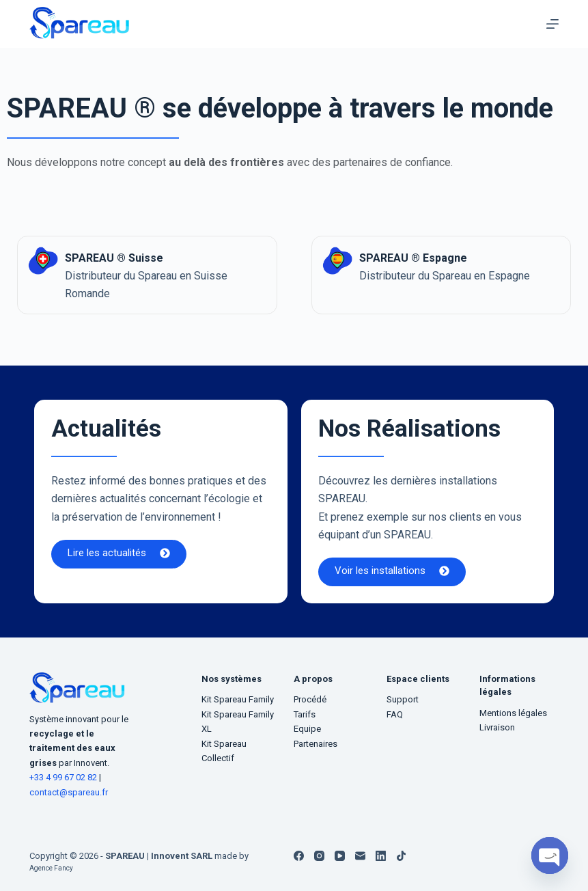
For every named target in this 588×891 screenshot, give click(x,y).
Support (403, 699)
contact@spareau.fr (69, 792)
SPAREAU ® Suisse (125, 257)
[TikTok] (401, 856)
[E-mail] (360, 856)
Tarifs (305, 714)
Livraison (497, 727)
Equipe (307, 729)
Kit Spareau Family (238, 699)
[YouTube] (340, 856)
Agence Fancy (57, 867)
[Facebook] (299, 856)
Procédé (310, 699)
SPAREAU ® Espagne (425, 257)
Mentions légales (513, 713)
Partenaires (316, 744)
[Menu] (552, 24)
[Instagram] (319, 856)
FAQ (395, 714)
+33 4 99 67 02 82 (64, 777)
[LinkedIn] (381, 856)
